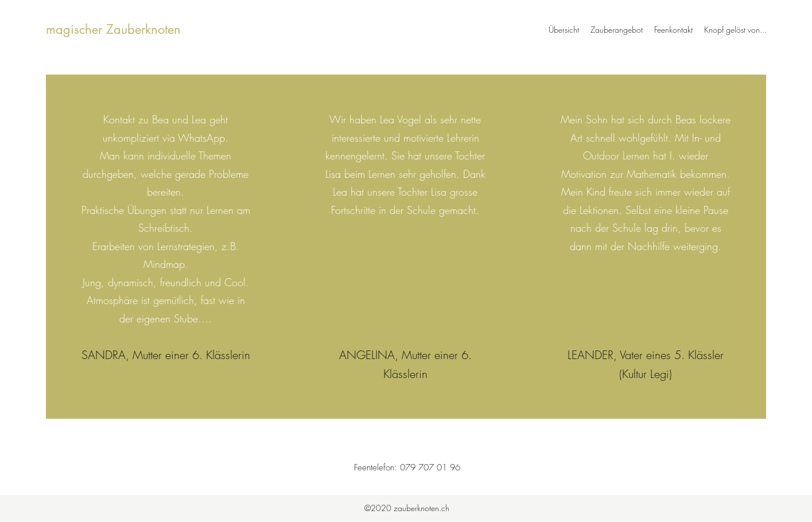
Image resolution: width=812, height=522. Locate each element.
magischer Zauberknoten (113, 29)
